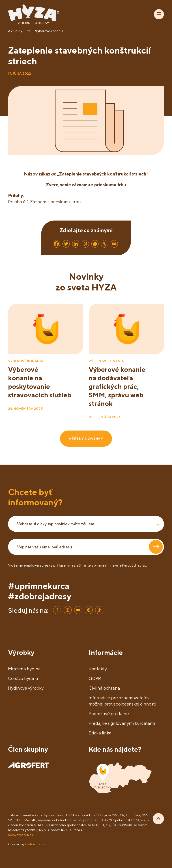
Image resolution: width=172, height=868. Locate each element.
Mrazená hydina (24, 669)
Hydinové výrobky (26, 688)
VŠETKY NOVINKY (86, 439)
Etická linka (100, 733)
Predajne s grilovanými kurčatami (122, 723)
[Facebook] (56, 244)
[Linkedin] (76, 244)
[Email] (114, 244)
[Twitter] (66, 244)
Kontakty (98, 669)
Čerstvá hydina (23, 678)
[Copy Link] (105, 244)
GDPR (95, 678)
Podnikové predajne (109, 713)
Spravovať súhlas (20, 835)
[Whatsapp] (95, 244)
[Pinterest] (85, 244)
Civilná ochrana (104, 688)
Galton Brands (35, 844)
